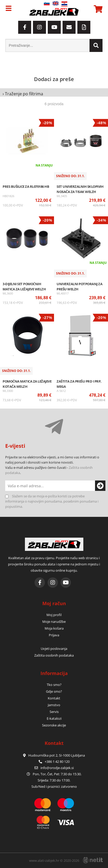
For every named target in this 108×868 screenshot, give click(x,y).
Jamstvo (54, 705)
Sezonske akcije (54, 725)
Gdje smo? (54, 691)
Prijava (54, 635)
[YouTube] (54, 27)
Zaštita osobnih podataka (54, 655)
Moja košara (54, 628)
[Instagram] (39, 27)
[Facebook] (25, 27)
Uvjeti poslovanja (54, 649)
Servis (54, 712)
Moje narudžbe (54, 622)
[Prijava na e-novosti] (98, 486)
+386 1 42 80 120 (54, 762)
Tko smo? (54, 685)
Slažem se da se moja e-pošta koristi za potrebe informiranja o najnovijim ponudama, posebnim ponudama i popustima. (52, 501)
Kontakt (54, 698)
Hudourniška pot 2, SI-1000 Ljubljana (54, 755)
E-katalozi (54, 718)
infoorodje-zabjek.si (57, 768)
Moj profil (54, 615)
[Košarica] (97, 9)
